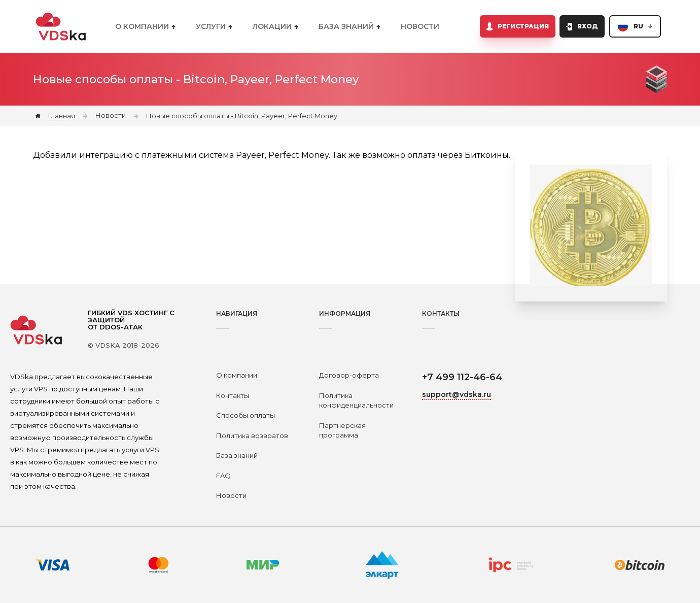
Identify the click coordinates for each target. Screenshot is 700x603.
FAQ (223, 476)
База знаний (237, 455)
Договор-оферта (349, 375)
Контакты (233, 395)
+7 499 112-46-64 (462, 377)
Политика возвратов (252, 435)
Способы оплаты (246, 415)
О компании (237, 375)
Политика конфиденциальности (356, 400)
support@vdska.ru (457, 394)
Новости (420, 26)
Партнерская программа (342, 430)
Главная (62, 116)
